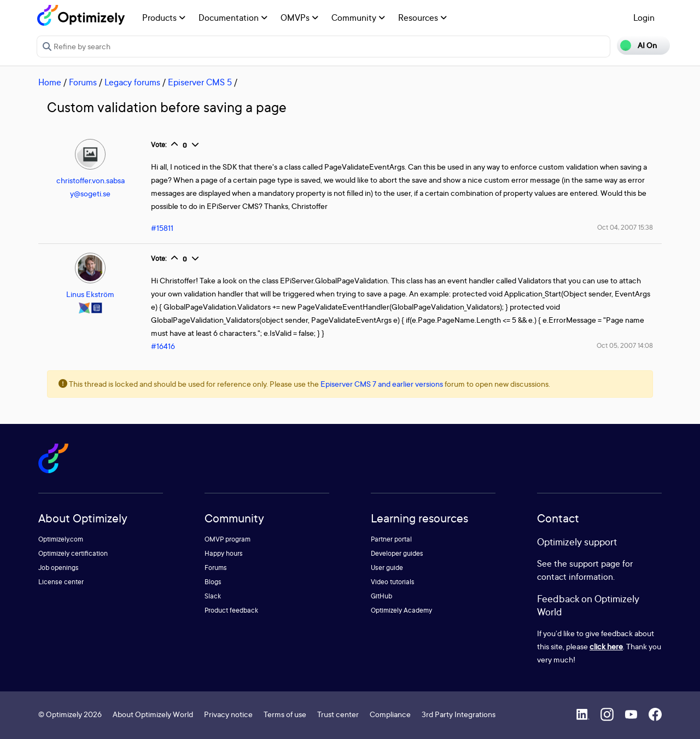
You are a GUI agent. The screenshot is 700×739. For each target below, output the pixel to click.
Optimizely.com (61, 539)
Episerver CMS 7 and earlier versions (382, 384)
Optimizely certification (73, 553)
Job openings (59, 568)
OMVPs (299, 18)
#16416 (163, 346)
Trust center (338, 714)
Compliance (390, 714)
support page (595, 563)
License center (61, 582)
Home (50, 82)
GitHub (381, 596)
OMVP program (227, 539)
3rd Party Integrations (459, 714)
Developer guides (397, 553)
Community (358, 18)
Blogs (213, 582)
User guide (387, 568)
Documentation (233, 18)
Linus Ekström (90, 294)
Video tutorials (393, 582)
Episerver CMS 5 (200, 82)
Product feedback (231, 610)
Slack (213, 596)
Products (164, 18)
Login (644, 18)
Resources (422, 18)
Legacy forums (132, 82)
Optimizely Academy (401, 610)
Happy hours (224, 553)
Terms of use (285, 714)
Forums (83, 82)
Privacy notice (228, 714)
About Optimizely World (153, 714)
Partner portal (391, 539)
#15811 (162, 228)
